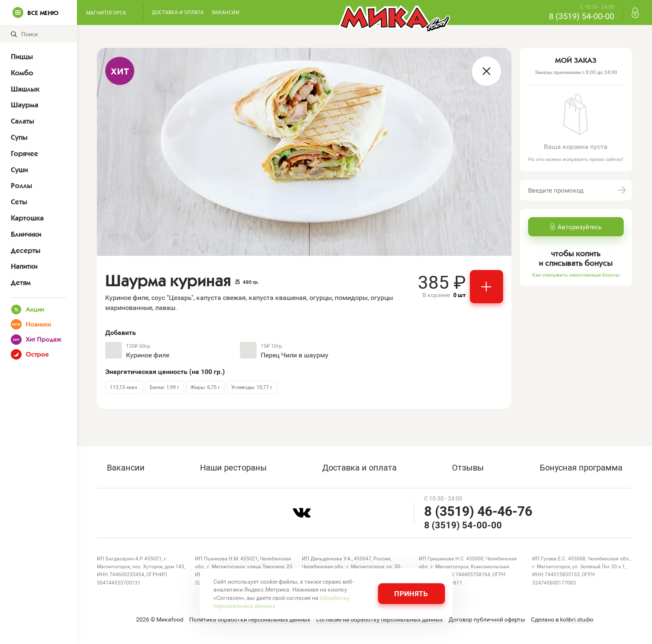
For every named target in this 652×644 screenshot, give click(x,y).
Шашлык (25, 89)
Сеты (19, 202)
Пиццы (22, 57)
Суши (19, 170)
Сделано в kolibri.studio (562, 619)
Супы (19, 137)
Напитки (24, 266)
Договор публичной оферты (487, 619)
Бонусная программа (581, 467)
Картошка (27, 218)
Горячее (25, 154)
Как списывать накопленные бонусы (576, 275)
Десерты (26, 250)
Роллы (21, 186)
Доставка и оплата (178, 12)
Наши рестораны (233, 467)
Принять (411, 593)
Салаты (22, 121)
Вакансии (226, 12)
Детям (21, 282)
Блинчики (26, 234)
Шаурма (25, 105)
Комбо (22, 73)
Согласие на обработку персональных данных (379, 619)
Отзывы (468, 467)
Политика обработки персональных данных (250, 619)
